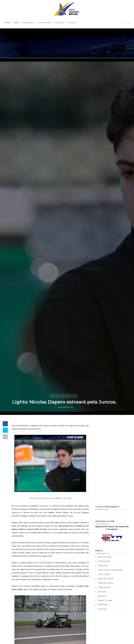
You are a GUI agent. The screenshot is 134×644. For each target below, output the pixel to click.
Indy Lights (56, 396)
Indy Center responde (110, 570)
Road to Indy (71, 396)
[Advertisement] (112, 460)
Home (7, 23)
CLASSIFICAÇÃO (45, 23)
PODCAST (59, 23)
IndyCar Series (106, 583)
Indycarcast (104, 587)
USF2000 (103, 605)
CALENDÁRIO (28, 23)
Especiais (103, 566)
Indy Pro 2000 (106, 579)
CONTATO (71, 23)
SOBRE (16, 23)
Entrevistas (104, 561)
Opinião (102, 592)
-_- (55, 407)
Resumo (102, 596)
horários (102, 609)
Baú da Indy (105, 557)
